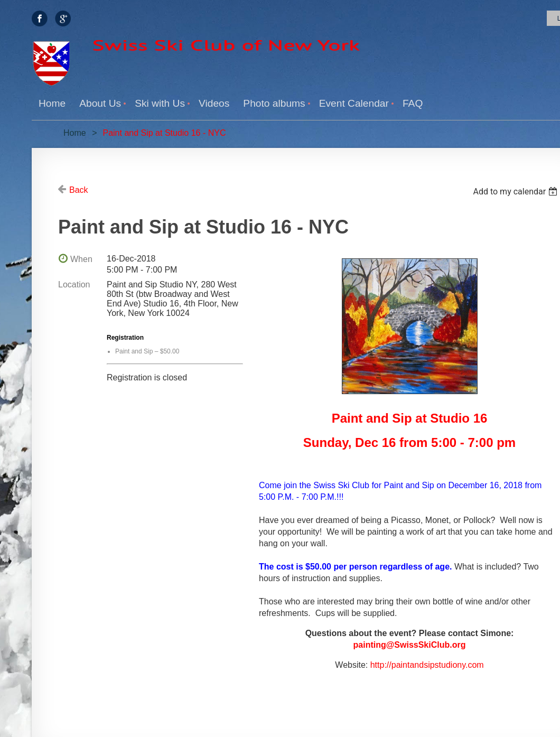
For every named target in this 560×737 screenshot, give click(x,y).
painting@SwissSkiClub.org (410, 645)
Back (79, 190)
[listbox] (516, 192)
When (81, 259)
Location (74, 284)
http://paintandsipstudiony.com (427, 665)
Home (75, 133)
